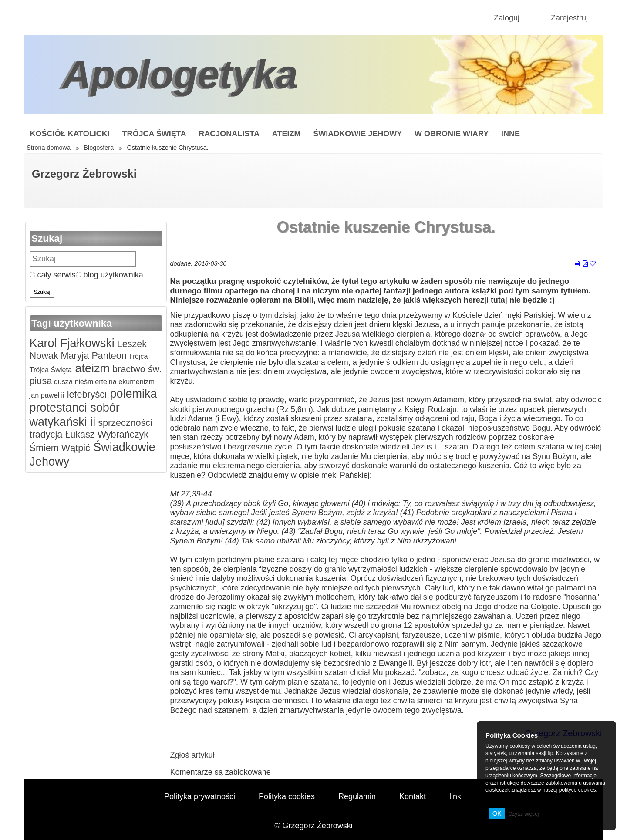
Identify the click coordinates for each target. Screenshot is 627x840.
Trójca (137, 356)
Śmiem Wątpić (60, 448)
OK (497, 813)
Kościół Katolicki (69, 134)
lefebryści (86, 394)
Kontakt (413, 796)
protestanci (58, 408)
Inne (511, 134)
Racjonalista (229, 134)
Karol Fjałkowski (72, 343)
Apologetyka (180, 74)
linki (456, 796)
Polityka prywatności (200, 796)
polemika (132, 394)
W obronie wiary (452, 134)
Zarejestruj (569, 18)
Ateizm (287, 134)
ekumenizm (136, 381)
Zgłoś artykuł (192, 755)
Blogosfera (99, 148)
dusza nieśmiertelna (84, 381)
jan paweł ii (47, 395)
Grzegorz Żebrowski (84, 174)
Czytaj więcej (523, 814)
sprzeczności (124, 423)
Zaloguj (507, 18)
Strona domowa (49, 148)
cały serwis (53, 275)
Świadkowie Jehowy (357, 134)
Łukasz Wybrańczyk (105, 434)
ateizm (91, 368)
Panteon (108, 356)
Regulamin (357, 796)
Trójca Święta (154, 134)
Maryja (74, 356)
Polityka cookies (287, 796)
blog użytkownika (110, 275)
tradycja (46, 434)
